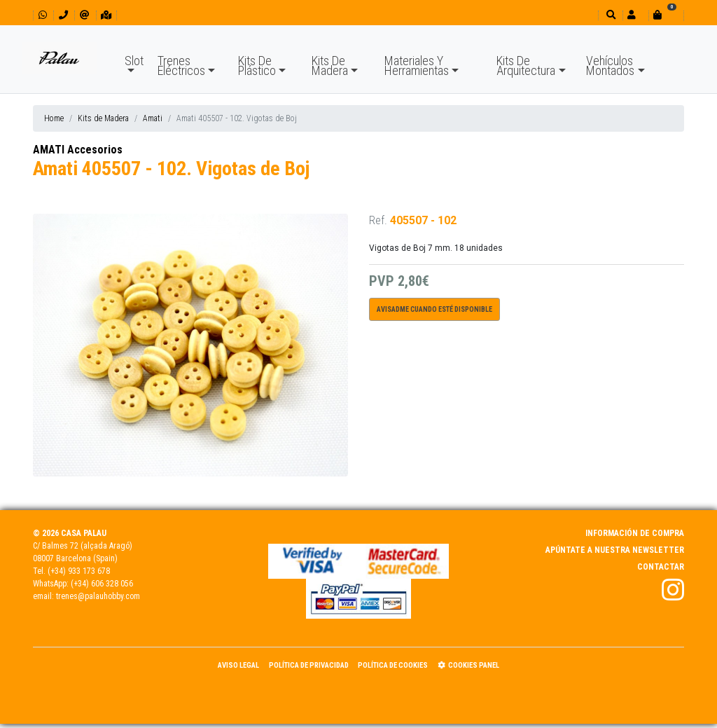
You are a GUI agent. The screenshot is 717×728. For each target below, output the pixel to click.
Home (54, 118)
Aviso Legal (238, 665)
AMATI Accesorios (78, 150)
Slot (134, 61)
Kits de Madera (103, 118)
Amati (153, 118)
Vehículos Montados (610, 66)
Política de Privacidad (309, 665)
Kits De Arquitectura (526, 66)
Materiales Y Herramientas (417, 66)
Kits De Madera (330, 66)
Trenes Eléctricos (181, 66)
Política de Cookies (393, 665)
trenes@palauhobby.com (98, 596)
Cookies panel (468, 665)
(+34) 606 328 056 (102, 584)
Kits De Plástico (257, 66)
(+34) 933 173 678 (79, 571)
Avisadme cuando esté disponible (434, 309)
